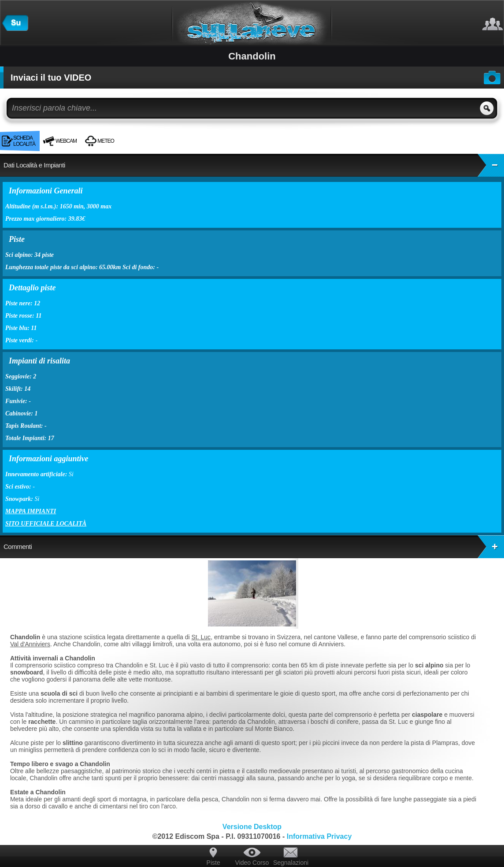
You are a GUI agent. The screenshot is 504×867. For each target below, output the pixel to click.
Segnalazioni (291, 863)
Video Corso (252, 863)
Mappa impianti (31, 511)
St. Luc (201, 637)
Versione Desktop (252, 827)
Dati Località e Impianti (254, 165)
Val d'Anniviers (30, 644)
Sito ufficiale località (46, 524)
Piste (213, 863)
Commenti (254, 547)
